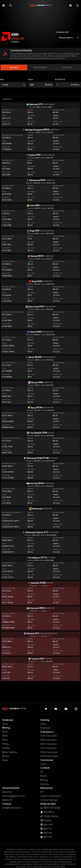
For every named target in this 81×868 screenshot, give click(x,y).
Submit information (51, 796)
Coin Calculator (49, 736)
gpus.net (47, 824)
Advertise (7, 792)
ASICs (5, 736)
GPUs (5, 724)
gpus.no (46, 829)
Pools (5, 760)
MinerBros (47, 812)
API (42, 792)
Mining (44, 780)
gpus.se (46, 833)
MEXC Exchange (50, 808)
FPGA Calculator (49, 752)
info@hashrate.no (12, 808)
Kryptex (46, 820)
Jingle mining (49, 816)
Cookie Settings (49, 800)
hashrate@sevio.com (13, 796)
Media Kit (7, 800)
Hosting (45, 784)
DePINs (6, 748)
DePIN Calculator (49, 756)
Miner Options (10, 752)
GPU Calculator (48, 740)
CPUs (5, 740)
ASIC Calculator (49, 744)
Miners (6, 756)
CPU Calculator (48, 748)
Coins (43, 764)
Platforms (46, 728)
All (42, 772)
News (43, 776)
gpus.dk (46, 837)
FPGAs (6, 744)
